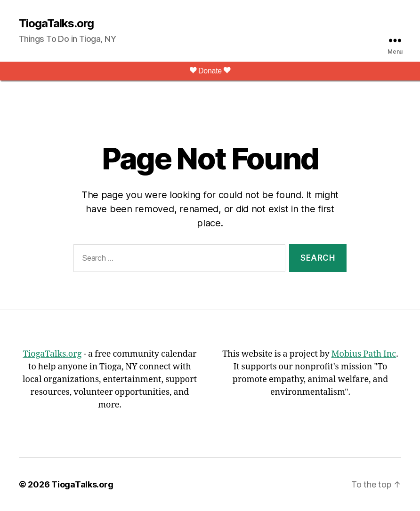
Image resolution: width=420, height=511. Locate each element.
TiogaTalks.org (56, 24)
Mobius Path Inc (364, 354)
